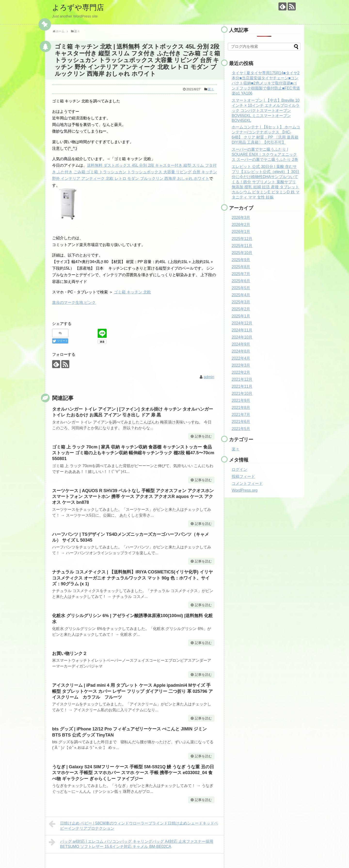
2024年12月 (242, 323)
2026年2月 (241, 225)
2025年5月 (241, 288)
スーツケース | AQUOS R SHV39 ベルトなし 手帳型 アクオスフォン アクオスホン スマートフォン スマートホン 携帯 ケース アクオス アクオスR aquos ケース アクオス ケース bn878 (133, 497)
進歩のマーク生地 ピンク (74, 302)
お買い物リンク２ (70, 653)
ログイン (239, 469)
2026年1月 (241, 232)
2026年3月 (241, 218)
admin (209, 377)
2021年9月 (241, 401)
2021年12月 (242, 379)
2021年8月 (241, 408)
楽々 (211, 89)
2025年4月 (241, 295)
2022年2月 (241, 372)
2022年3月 (241, 365)
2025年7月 (241, 274)
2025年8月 (241, 267)
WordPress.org (245, 490)
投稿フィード (243, 476)
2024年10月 (242, 337)
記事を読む (203, 436)
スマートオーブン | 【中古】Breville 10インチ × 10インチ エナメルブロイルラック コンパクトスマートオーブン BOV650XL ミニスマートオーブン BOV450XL (266, 110)
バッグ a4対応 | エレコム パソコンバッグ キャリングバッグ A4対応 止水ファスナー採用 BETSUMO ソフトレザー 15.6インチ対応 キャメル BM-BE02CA (131, 843)
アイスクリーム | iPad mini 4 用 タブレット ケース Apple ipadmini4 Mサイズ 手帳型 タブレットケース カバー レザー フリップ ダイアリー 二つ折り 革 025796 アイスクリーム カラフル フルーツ (132, 691)
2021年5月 (241, 429)
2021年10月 (242, 393)
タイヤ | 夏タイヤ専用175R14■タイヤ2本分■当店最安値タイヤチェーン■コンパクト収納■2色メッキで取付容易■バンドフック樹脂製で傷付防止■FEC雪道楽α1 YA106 (266, 83)
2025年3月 (241, 302)
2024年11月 (242, 330)
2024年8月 (241, 351)
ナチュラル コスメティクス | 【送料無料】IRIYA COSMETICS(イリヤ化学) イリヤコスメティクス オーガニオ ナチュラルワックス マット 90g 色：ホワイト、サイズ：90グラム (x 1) (132, 578)
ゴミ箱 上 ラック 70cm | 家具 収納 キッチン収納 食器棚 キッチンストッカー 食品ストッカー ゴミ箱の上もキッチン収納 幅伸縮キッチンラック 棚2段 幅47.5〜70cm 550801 (133, 453)
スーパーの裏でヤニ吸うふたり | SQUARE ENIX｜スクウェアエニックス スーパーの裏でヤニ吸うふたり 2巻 (265, 154)
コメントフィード (247, 484)
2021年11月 (242, 386)
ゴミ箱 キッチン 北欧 (132, 292)
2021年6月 (241, 422)
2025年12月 (242, 239)
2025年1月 (241, 316)
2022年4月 (241, 358)
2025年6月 (241, 281)
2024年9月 (241, 344)
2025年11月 (242, 246)
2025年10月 (242, 253)
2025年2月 (241, 309)
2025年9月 (241, 260)
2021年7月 (241, 415)
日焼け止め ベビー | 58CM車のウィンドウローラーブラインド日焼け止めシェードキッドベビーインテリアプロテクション (133, 825)
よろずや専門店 (78, 7)
